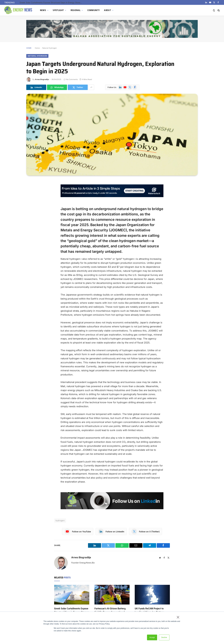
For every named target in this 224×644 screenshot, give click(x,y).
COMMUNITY (94, 10)
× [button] (178, 617)
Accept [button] (152, 637)
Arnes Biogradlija (42, 79)
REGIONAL (76, 10)
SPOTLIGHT (58, 10)
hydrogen (60, 520)
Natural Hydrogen (49, 48)
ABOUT (107, 10)
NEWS (43, 10)
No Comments (71, 79)
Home (37, 48)
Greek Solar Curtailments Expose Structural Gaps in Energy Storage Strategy (52, 2)
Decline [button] (164, 637)
